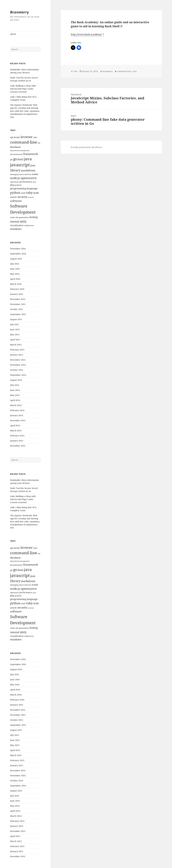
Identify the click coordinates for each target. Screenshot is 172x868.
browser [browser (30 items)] (27, 137)
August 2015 (16, 319)
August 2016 (16, 259)
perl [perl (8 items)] (34, 182)
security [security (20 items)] (22, 197)
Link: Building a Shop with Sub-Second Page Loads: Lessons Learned (23, 89)
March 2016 (16, 284)
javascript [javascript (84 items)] (20, 165)
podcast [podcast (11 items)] (18, 185)
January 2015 (17, 355)
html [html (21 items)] (20, 159)
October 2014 (17, 370)
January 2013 (17, 441)
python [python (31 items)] (15, 193)
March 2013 (16, 431)
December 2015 (18, 299)
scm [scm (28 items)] (36, 193)
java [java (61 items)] (28, 159)
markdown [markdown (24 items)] (28, 170)
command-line (124, 71)
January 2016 (17, 294)
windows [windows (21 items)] (16, 229)
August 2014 (16, 380)
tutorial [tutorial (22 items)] (15, 221)
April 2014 (15, 400)
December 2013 (18, 420)
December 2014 (18, 360)
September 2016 (18, 254)
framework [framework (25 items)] (31, 154)
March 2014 (16, 405)
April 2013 (15, 425)
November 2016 (18, 249)
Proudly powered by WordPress (86, 147)
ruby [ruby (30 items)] (29, 193)
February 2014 (17, 410)
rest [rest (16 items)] (23, 193)
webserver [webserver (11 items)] (29, 225)
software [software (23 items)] (16, 201)
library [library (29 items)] (15, 170)
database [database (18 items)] (15, 147)
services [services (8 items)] (31, 197)
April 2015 (15, 340)
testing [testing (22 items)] (34, 217)
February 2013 (17, 436)
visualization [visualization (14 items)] (17, 225)
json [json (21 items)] (33, 165)
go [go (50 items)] (15, 159)
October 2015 (17, 309)
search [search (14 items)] (13, 197)
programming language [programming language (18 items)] (24, 188)
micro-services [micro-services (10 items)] (25, 174)
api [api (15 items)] (12, 137)
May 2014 (15, 395)
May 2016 (15, 274)
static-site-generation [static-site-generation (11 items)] (19, 217)
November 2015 (18, 304)
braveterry (108, 71)
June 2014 (15, 390)
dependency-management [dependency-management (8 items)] (20, 150)
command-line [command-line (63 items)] (24, 142)
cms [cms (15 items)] (35, 137)
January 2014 (17, 415)
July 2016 (15, 264)
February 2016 (17, 289)
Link (75, 71)
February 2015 (17, 350)
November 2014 (18, 365)
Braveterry (19, 12)
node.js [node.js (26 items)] (15, 178)
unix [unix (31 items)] (23, 221)
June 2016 (15, 269)
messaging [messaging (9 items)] (14, 174)
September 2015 (18, 314)
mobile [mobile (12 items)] (35, 174)
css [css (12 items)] (39, 143)
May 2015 (15, 335)
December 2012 (18, 446)
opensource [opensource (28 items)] (29, 178)
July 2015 (15, 324)
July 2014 (15, 385)
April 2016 (15, 279)
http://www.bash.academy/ (86, 34)
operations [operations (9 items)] (14, 182)
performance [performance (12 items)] (26, 182)
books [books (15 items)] (17, 137)
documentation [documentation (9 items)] (16, 154)
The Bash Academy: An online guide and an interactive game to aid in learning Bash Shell (110, 24)
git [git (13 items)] (11, 159)
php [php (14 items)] (12, 185)
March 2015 (16, 345)
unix (134, 71)
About (13, 34)
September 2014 (18, 375)
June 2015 (15, 329)
